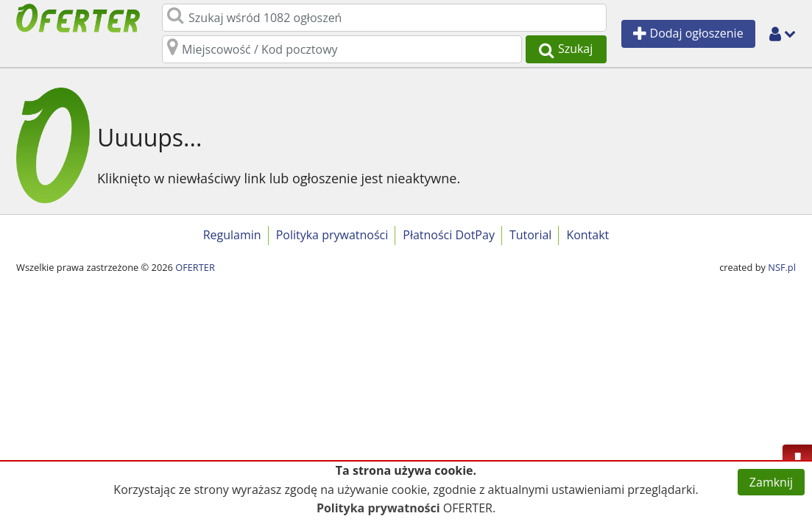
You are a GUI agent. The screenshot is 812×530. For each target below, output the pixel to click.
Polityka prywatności (332, 235)
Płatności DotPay (449, 235)
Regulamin (232, 235)
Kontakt (587, 235)
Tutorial (530, 235)
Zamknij (771, 482)
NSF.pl (782, 267)
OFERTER (195, 267)
